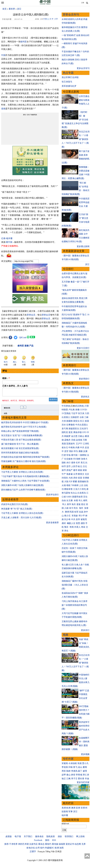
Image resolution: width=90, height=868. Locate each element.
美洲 (64, 808)
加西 (62, 848)
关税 (73, 440)
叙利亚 (24, 42)
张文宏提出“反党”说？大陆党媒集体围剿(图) (22, 437)
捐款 (60, 836)
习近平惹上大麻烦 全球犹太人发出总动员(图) (22, 473)
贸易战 (67, 413)
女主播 (70, 500)
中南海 (72, 448)
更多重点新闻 (83, 246)
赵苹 (64, 775)
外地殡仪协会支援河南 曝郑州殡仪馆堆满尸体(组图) (25, 458)
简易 (80, 763)
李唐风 (74, 771)
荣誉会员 (31, 315)
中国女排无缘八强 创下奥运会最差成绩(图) (21, 441)
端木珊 (65, 815)
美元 (83, 463)
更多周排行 (84, 379)
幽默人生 (71, 523)
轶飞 (75, 767)
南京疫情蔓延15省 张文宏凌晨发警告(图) (20, 450)
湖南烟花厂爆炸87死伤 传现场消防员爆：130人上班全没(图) (75, 585)
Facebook (38, 840)
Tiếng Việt (50, 852)
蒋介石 (68, 516)
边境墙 (79, 440)
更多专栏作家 (83, 782)
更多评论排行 (52, 496)
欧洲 (68, 808)
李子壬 (74, 779)
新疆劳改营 (77, 497)
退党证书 (70, 844)
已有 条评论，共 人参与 (15, 386)
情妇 (71, 451)
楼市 (75, 470)
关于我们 (28, 836)
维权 (68, 485)
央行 (68, 463)
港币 (64, 470)
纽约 (42, 848)
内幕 (77, 448)
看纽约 (48, 844)
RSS (54, 840)
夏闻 (85, 767)
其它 (19, 9)
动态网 (78, 844)
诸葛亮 (84, 519)
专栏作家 (68, 759)
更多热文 (85, 397)
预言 (67, 527)
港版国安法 (74, 429)
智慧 (78, 523)
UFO (84, 432)
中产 (64, 474)
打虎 (64, 455)
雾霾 (75, 482)
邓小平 (82, 516)
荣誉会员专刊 (71, 15)
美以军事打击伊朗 (70, 77)
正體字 (33, 852)
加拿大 (84, 459)
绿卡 (71, 508)
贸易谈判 (71, 444)
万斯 (85, 440)
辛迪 (87, 779)
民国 (72, 512)
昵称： (6, 378)
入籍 (66, 508)
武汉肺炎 (79, 406)
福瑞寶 (62, 844)
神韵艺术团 (23, 844)
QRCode (23, 337)
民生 (76, 508)
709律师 (75, 485)
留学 (69, 504)
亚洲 (78, 808)
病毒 (77, 410)
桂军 (76, 512)
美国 (64, 444)
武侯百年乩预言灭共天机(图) (15, 506)
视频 (66, 635)
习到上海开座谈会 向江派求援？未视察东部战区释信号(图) (75, 605)
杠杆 (78, 463)
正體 (83, 3)
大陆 (66, 482)
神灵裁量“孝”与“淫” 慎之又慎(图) (17, 510)
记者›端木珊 (7, 238)
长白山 (74, 493)
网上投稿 (80, 836)
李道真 (65, 767)
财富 (85, 470)
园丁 (80, 771)
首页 (4, 9)
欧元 (80, 466)
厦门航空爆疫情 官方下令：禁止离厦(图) (20, 445)
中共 (82, 448)
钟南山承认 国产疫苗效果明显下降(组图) (20, 433)
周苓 (64, 771)
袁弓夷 (65, 429)
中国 (3, 55)
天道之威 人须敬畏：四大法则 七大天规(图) (21, 519)
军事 (71, 812)
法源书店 (33, 844)
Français (41, 852)
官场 (68, 455)
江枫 (68, 779)
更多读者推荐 (52, 524)
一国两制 (82, 455)
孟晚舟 (67, 440)
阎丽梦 (67, 436)
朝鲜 (78, 459)
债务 (73, 463)
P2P (71, 482)
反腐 (85, 451)
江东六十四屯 (80, 489)
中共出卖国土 (82, 425)
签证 (83, 504)
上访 (81, 485)
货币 (68, 466)
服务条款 (39, 836)
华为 (76, 451)
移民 (85, 500)
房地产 (69, 470)
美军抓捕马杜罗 (69, 86)
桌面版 (9, 836)
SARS (69, 497)
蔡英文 (81, 474)
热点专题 (68, 73)
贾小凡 (85, 763)
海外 (81, 508)
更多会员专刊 (83, 68)
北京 (87, 474)
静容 (73, 775)
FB (75, 459)
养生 (66, 531)
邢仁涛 (86, 775)
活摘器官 (75, 417)
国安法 (76, 421)
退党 (71, 432)
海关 (74, 504)
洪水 (64, 425)
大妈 (71, 478)
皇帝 (78, 519)
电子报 (18, 836)
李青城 (79, 775)
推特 (47, 840)
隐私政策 (51, 836)
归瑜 (71, 767)
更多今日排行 (83, 348)
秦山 (68, 775)
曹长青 (81, 779)
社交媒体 (68, 459)
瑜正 (64, 779)
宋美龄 (75, 516)
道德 (3, 109)
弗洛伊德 (77, 432)
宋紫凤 (65, 763)
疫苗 (87, 421)
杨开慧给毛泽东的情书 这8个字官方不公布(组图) (24, 428)
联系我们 (69, 836)
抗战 (81, 512)
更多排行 (85, 630)
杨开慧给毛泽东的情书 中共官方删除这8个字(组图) (25, 424)
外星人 (77, 527)
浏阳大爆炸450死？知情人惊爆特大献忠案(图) (22, 487)
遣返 (79, 504)
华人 (81, 500)
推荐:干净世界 (11, 844)
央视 (76, 500)
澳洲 (67, 512)
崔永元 (65, 448)
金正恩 (74, 436)
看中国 (9, 242)
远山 (80, 767)
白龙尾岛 (82, 493)
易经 (64, 523)
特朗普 (65, 410)
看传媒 (55, 844)
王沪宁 (79, 444)
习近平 (74, 413)
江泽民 (86, 444)
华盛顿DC (50, 848)
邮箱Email (65, 824)
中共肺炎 (66, 406)
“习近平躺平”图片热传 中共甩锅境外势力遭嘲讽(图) (25, 478)
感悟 (83, 523)
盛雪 (85, 771)
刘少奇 (67, 519)
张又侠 (81, 413)
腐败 (81, 451)
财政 (80, 470)
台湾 (75, 474)
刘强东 (65, 478)
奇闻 (72, 527)
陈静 (68, 771)
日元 (85, 466)
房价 (75, 478)
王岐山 (81, 436)
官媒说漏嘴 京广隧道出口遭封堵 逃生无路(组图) (23, 463)
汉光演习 (84, 429)
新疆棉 (69, 421)
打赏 (45, 19)
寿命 (83, 527)
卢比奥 (72, 410)
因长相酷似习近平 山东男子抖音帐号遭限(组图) (23, 491)
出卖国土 (66, 417)
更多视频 (85, 754)
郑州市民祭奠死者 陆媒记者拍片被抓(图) (20, 454)
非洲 (83, 808)
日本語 (58, 852)
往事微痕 (71, 425)
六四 (87, 413)
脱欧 (64, 463)
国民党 (65, 432)
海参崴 (69, 474)
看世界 (12, 9)
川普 (87, 406)
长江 (82, 421)
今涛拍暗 (73, 763)
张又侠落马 (67, 82)
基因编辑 (82, 482)
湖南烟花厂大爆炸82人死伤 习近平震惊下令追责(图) (25, 482)
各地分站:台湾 (33, 848)
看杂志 (41, 844)
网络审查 (68, 489)
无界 (84, 844)
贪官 (66, 451)
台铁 (82, 417)
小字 (56, 19)
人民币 (74, 466)
